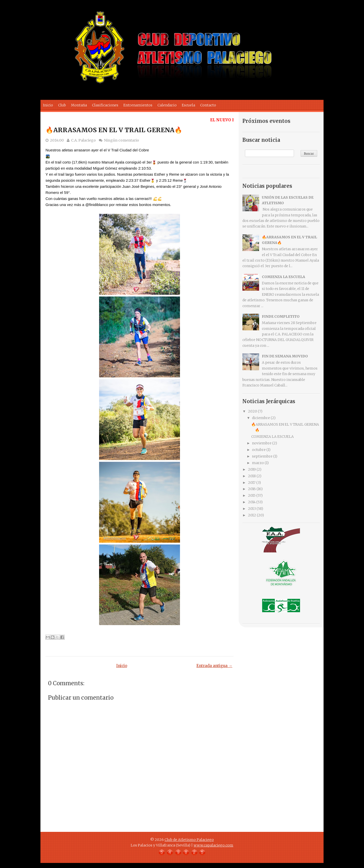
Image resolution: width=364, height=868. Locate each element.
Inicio (48, 105)
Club (62, 105)
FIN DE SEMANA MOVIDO (285, 356)
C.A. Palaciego (83, 140)
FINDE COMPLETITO (281, 316)
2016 (252, 489)
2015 (252, 495)
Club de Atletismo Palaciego (189, 840)
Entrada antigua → (214, 666)
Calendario (167, 105)
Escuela (188, 105)
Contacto (208, 105)
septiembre (262, 456)
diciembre (261, 418)
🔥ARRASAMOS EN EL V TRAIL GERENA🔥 (114, 130)
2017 (252, 483)
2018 (252, 476)
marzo (258, 463)
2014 (252, 502)
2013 (252, 509)
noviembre (262, 443)
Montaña (79, 105)
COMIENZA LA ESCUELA (283, 277)
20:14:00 (57, 140)
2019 (252, 469)
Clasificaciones (105, 105)
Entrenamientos (138, 105)
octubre (259, 450)
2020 (253, 411)
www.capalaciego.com (213, 845)
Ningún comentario (121, 140)
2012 (252, 515)
